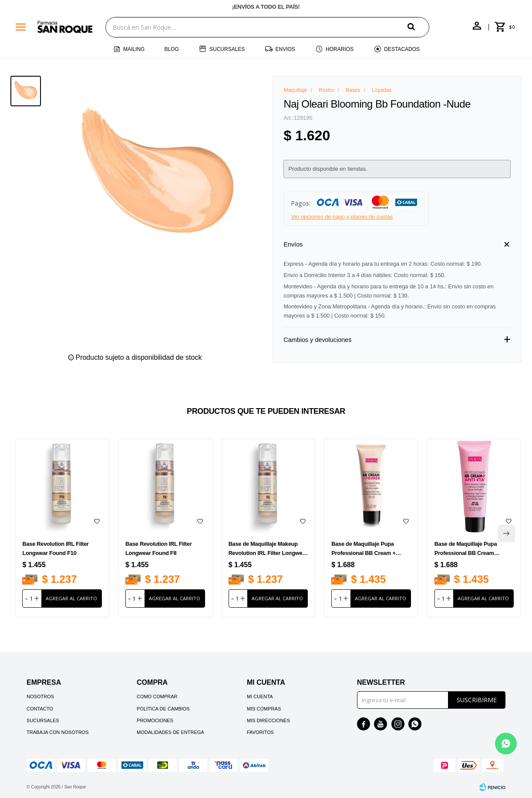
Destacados (402, 49)
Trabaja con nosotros (57, 732)
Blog (171, 49)
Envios (285, 49)
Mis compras (264, 709)
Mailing (134, 49)
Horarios (340, 49)
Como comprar (157, 697)
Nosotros (40, 697)
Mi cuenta (260, 697)
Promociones (155, 720)
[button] (418, 27)
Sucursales (227, 49)
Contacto (40, 709)
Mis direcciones (268, 720)
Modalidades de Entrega (170, 732)
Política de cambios (163, 709)
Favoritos (260, 732)
